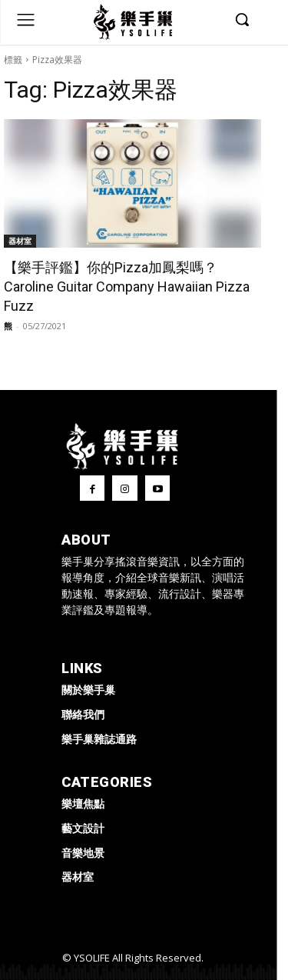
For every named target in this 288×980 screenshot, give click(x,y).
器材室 (20, 241)
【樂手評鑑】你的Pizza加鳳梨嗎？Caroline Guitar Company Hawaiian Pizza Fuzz (127, 287)
